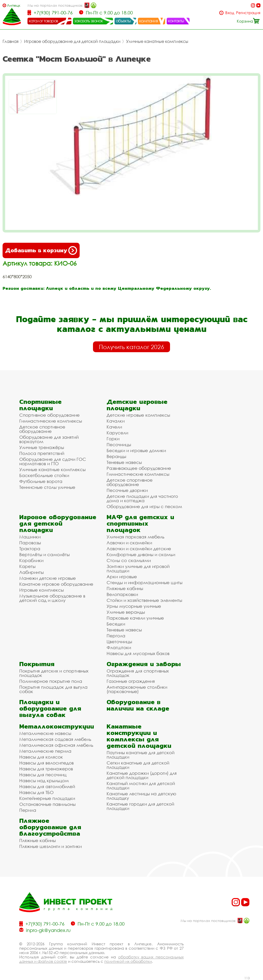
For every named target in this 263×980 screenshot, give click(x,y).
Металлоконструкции (57, 726)
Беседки (116, 624)
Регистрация (248, 13)
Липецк (14, 5)
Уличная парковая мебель (135, 537)
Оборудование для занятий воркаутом (49, 439)
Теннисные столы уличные (47, 487)
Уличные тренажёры (42, 447)
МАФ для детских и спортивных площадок (140, 523)
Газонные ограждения (131, 681)
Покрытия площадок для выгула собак (53, 689)
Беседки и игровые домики (136, 450)
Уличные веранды (126, 612)
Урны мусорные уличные (134, 606)
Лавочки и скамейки (129, 543)
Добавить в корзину (41, 250)
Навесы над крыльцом (44, 781)
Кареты (27, 566)
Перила (28, 810)
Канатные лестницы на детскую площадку (141, 796)
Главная (11, 41)
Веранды (116, 456)
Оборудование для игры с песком (144, 506)
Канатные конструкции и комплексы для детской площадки (139, 736)
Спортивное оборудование (49, 415)
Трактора (30, 549)
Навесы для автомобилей (47, 786)
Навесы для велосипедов (46, 763)
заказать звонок (89, 21)
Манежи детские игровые (48, 578)
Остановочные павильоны (47, 804)
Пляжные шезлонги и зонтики (50, 846)
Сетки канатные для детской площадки (138, 765)
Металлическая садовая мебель (55, 739)
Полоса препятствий (42, 453)
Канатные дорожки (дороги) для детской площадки (142, 775)
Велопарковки (122, 594)
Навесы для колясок (41, 757)
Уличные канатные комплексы (157, 41)
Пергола (116, 636)
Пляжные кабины (125, 588)
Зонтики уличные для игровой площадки (138, 568)
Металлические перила (45, 751)
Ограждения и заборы (144, 664)
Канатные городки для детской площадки (140, 806)
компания (149, 21)
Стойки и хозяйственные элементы (144, 600)
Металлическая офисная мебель (56, 745)
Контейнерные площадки (47, 798)
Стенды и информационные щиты (144, 582)
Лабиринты (31, 572)
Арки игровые (122, 577)
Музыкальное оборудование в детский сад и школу (52, 598)
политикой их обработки (128, 961)
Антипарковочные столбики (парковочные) (137, 689)
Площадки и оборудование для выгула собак (50, 708)
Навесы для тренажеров (46, 769)
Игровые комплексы (41, 590)
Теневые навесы (124, 462)
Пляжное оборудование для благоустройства (50, 827)
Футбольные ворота (41, 481)
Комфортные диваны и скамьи (141, 554)
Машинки (30, 537)
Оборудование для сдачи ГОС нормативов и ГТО (53, 461)
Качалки (116, 421)
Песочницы (119, 445)
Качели (114, 427)
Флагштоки (119, 647)
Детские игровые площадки (137, 405)
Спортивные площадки (40, 405)
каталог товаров (43, 21)
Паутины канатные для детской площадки (140, 755)
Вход (230, 13)
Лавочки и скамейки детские (139, 549)
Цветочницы (119, 642)
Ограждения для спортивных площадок (138, 673)
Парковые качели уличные (135, 618)
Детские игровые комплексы (138, 415)
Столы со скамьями (129, 560)
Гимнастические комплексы (51, 421)
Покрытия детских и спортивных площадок (54, 673)
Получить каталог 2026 (131, 347)
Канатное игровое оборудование (56, 584)
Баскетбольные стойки (44, 475)
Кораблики (31, 560)
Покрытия (37, 664)
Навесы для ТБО (36, 792)
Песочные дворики (127, 490)
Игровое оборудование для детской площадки (72, 41)
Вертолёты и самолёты (44, 554)
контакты (176, 21)
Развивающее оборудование (139, 468)
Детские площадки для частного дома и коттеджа (142, 498)
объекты (123, 21)
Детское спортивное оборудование (42, 429)
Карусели (117, 433)
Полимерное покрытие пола (51, 681)
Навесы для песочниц (43, 775)
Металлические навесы (45, 733)
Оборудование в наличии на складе (138, 705)
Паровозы (30, 543)
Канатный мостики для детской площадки (141, 786)
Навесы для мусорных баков (138, 653)
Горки (113, 439)
